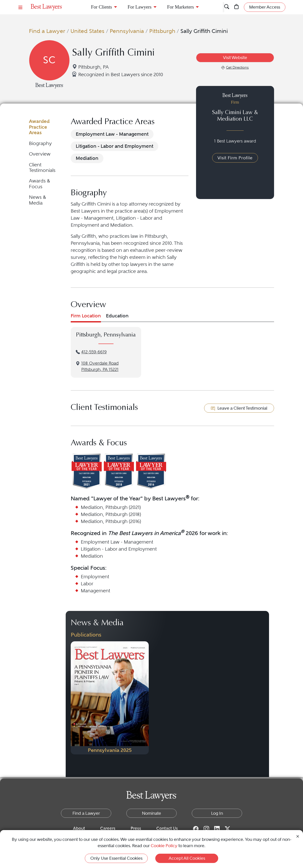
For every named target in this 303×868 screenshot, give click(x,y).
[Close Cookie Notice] (298, 836)
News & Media (37, 200)
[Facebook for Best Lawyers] (196, 829)
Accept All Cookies (187, 858)
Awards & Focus (40, 184)
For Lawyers (140, 7)
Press (136, 828)
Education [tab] (117, 316)
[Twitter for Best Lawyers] (228, 829)
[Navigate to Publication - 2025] (110, 698)
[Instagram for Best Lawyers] (206, 829)
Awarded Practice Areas (39, 127)
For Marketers (180, 7)
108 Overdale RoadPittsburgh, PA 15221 (100, 366)
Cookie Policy (164, 846)
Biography (40, 143)
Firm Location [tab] (86, 316)
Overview (40, 154)
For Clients (102, 7)
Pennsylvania (127, 31)
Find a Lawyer (47, 31)
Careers (108, 828)
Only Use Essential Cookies (116, 858)
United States (87, 31)
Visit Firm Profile (235, 158)
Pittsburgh (162, 31)
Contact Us (167, 828)
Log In (217, 813)
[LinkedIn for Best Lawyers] (217, 829)
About (79, 828)
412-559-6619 (94, 352)
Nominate (151, 813)
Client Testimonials (42, 167)
